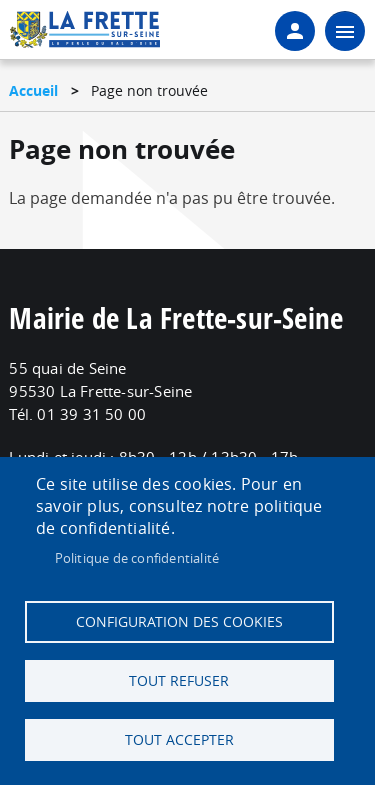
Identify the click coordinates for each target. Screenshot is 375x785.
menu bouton (345, 31)
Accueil (33, 90)
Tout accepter (179, 740)
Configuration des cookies (179, 622)
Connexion (295, 31)
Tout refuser (179, 681)
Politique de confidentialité (137, 558)
